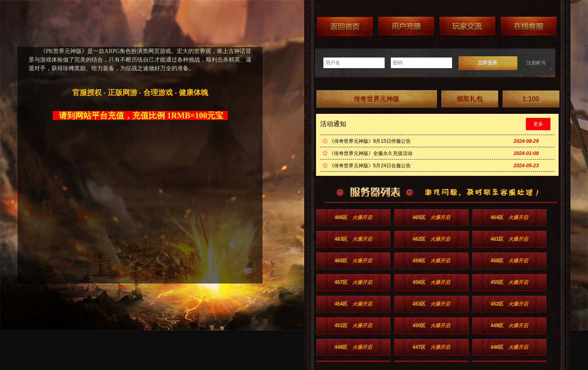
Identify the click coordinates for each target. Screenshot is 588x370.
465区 (431, 217)
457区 (353, 282)
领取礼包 (470, 99)
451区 (353, 326)
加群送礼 (468, 26)
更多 (538, 124)
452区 (509, 304)
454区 (353, 304)
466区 (353, 217)
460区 (353, 261)
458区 (509, 261)
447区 (431, 347)
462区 (431, 239)
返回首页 (345, 26)
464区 (509, 217)
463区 (353, 239)
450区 (431, 326)
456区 (431, 282)
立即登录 (488, 63)
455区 (509, 282)
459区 (431, 261)
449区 (509, 326)
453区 (431, 304)
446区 (509, 347)
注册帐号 (536, 63)
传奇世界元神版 (376, 99)
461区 (509, 239)
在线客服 (529, 26)
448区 (353, 347)
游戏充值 (406, 26)
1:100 (531, 99)
